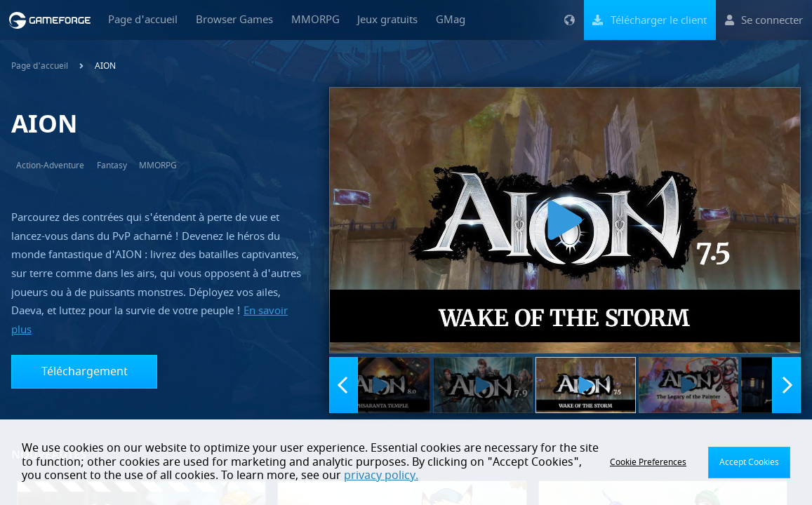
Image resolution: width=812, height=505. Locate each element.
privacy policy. (381, 476)
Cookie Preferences (648, 462)
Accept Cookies (749, 462)
